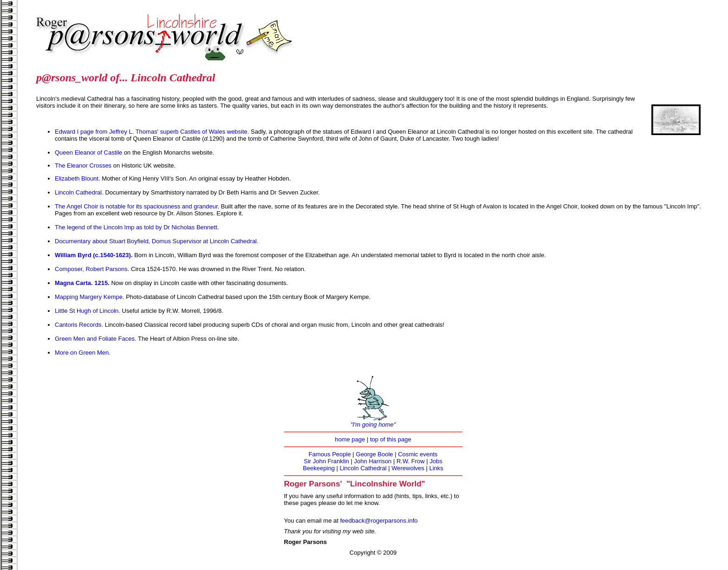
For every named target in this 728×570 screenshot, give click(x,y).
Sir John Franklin (326, 461)
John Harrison (373, 461)
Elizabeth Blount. (78, 178)
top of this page (391, 439)
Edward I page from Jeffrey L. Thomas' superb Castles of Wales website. (153, 132)
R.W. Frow (411, 461)
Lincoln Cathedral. (79, 192)
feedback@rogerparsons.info (379, 521)
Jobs (436, 461)
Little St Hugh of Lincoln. (88, 311)
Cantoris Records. (79, 325)
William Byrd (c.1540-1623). (94, 255)
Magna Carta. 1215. (83, 283)
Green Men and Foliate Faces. (96, 339)
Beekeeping (319, 468)
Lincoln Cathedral (363, 468)
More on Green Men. (83, 353)
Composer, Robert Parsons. (93, 269)
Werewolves (408, 468)
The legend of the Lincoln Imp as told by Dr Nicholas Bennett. (137, 227)
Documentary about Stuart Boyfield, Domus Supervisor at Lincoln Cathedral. (157, 241)
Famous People (330, 454)
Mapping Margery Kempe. (90, 297)
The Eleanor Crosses (83, 165)
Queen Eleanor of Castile (88, 152)
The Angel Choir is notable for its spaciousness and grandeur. (137, 206)
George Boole (374, 454)
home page (350, 439)
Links (436, 468)
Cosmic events (418, 454)
